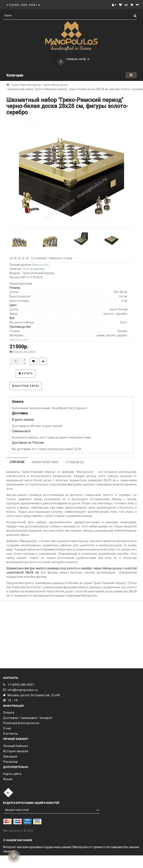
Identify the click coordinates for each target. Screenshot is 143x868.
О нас (7, 728)
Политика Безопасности (21, 723)
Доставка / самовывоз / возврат (28, 718)
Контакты (10, 734)
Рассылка (10, 762)
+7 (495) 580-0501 (21, 685)
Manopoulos (41, 265)
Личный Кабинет (16, 746)
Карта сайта (12, 774)
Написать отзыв (61, 258)
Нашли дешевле (25, 351)
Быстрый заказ (26, 386)
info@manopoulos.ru (23, 690)
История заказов (16, 751)
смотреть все (19, 340)
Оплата (9, 713)
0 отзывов (38, 258)
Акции (8, 779)
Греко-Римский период (26, 85)
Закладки (10, 756)
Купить (26, 373)
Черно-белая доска (55, 85)
